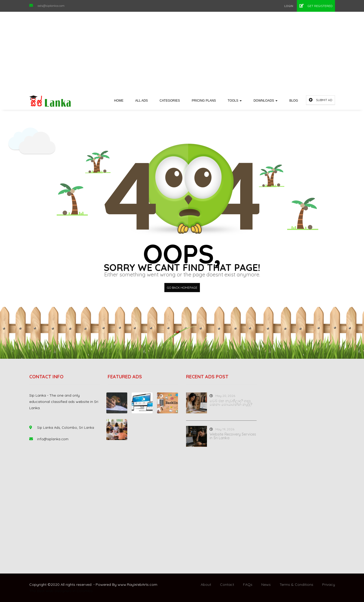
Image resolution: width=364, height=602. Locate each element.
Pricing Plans (204, 101)
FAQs (248, 584)
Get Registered (316, 6)
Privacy (329, 584)
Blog (294, 101)
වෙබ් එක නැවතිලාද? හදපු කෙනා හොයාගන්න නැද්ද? (231, 403)
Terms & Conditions (296, 584)
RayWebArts (138, 584)
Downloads (265, 101)
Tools (235, 101)
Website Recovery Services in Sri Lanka (233, 436)
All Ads (142, 101)
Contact (227, 584)
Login (289, 6)
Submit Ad (320, 100)
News (266, 584)
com (153, 584)
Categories (170, 101)
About (206, 584)
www (122, 584)
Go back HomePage (182, 288)
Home (119, 101)
